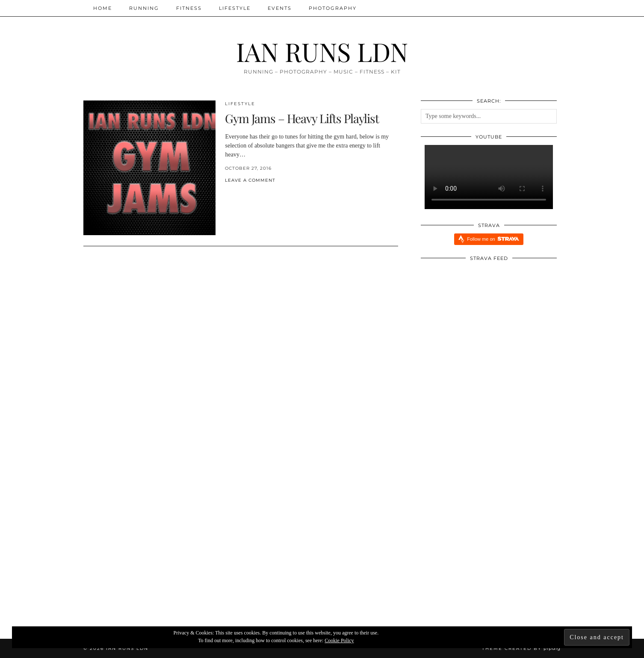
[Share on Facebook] (227, 194)
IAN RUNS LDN (322, 51)
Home (103, 8)
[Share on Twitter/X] (231, 194)
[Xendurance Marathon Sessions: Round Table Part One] (322, 548)
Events (280, 8)
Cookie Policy (339, 640)
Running (144, 8)
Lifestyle (235, 8)
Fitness (189, 8)
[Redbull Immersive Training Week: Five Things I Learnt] (481, 548)
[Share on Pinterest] (236, 194)
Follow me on (493, 239)
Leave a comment (250, 180)
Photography (333, 8)
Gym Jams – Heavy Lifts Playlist (302, 118)
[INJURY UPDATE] (163, 548)
